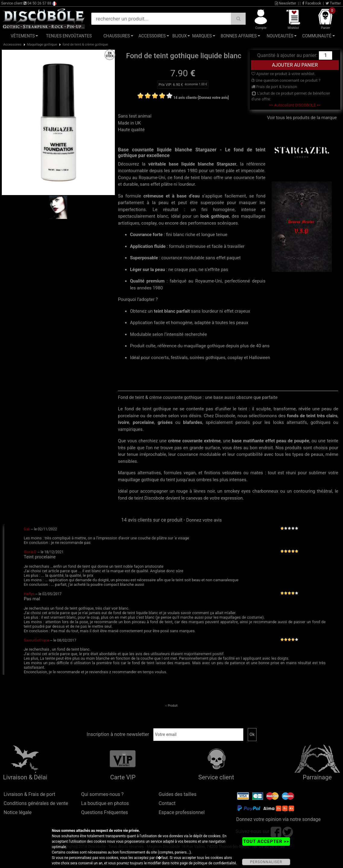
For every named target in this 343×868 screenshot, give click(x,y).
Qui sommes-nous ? (102, 794)
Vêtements (23, 36)
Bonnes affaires (239, 36)
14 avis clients (185, 98)
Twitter (333, 3)
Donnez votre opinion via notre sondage (278, 819)
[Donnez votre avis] (214, 98)
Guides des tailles (177, 794)
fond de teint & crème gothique (85, 44)
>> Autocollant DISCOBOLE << (295, 105)
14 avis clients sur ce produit (152, 520)
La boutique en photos (105, 803)
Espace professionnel (182, 812)
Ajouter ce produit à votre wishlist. (283, 74)
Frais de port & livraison (274, 87)
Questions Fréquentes (105, 812)
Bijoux (180, 36)
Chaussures (117, 36)
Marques (202, 36)
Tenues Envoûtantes (69, 36)
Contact (167, 803)
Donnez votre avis (204, 520)
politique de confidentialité (215, 863)
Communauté (317, 36)
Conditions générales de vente (36, 803)
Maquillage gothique (42, 44)
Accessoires (152, 36)
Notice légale (18, 812)
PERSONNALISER (266, 862)
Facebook (312, 3)
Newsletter (286, 3)
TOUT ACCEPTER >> (266, 841)
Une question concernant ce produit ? (286, 80)
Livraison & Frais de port (29, 794)
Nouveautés (280, 36)
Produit (173, 706)
